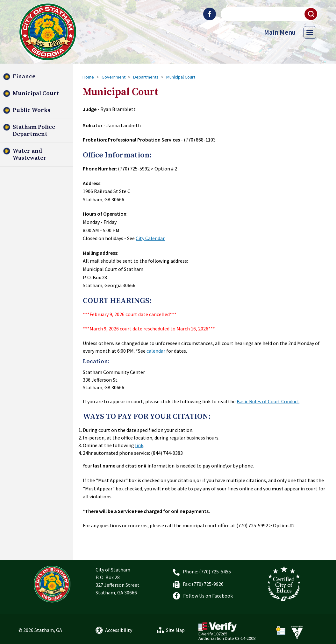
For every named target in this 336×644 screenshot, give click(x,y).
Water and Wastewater (30, 154)
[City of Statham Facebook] (210, 14)
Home (88, 77)
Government (114, 77)
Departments (146, 77)
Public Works (32, 110)
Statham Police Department (34, 131)
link (139, 445)
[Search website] (268, 14)
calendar (156, 351)
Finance (24, 76)
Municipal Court (36, 93)
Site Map (175, 630)
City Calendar (150, 238)
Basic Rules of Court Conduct (268, 401)
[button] (311, 14)
